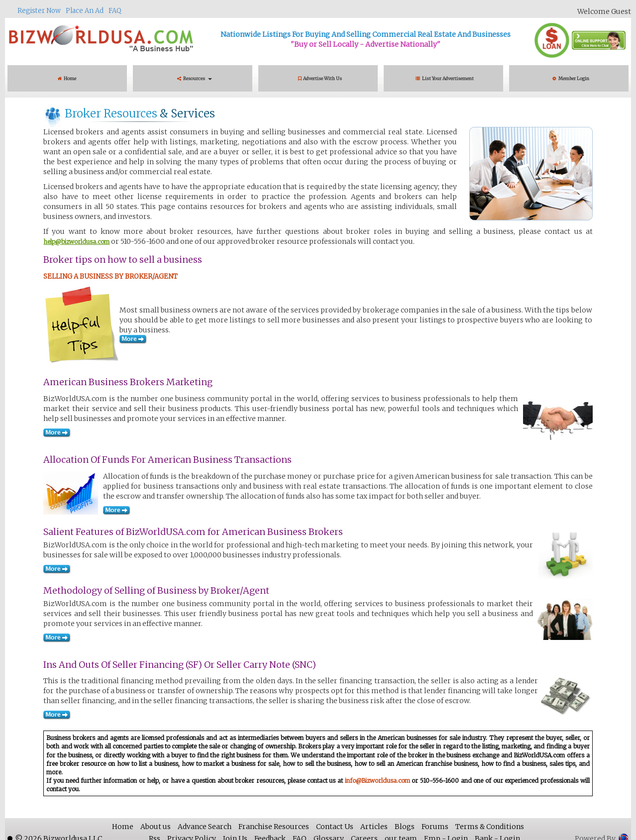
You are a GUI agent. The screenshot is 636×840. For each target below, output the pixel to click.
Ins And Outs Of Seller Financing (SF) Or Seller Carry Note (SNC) (180, 665)
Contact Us (335, 827)
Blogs (405, 827)
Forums (435, 827)
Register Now (39, 11)
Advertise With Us (320, 78)
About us (156, 827)
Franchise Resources (274, 827)
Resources (195, 78)
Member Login (571, 78)
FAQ (115, 11)
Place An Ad (85, 11)
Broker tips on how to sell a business (123, 260)
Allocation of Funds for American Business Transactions (167, 460)
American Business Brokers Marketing (128, 382)
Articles (374, 827)
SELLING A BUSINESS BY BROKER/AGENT (110, 276)
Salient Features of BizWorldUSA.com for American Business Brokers (193, 532)
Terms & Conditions (490, 827)
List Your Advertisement (446, 78)
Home (67, 78)
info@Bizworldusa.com (377, 781)
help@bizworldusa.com (76, 242)
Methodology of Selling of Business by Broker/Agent (156, 590)
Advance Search (205, 827)
